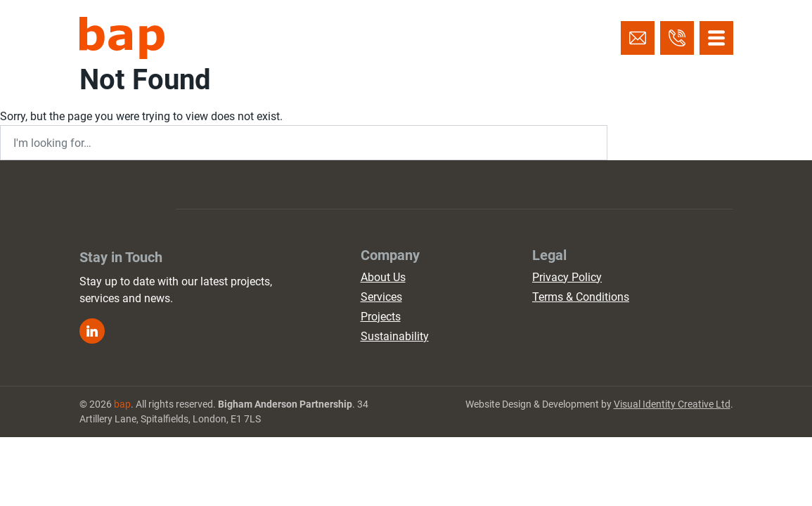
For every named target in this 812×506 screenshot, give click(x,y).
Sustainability (395, 336)
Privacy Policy (567, 277)
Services (381, 297)
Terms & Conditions (581, 297)
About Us (383, 277)
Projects (381, 317)
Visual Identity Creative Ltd (672, 404)
